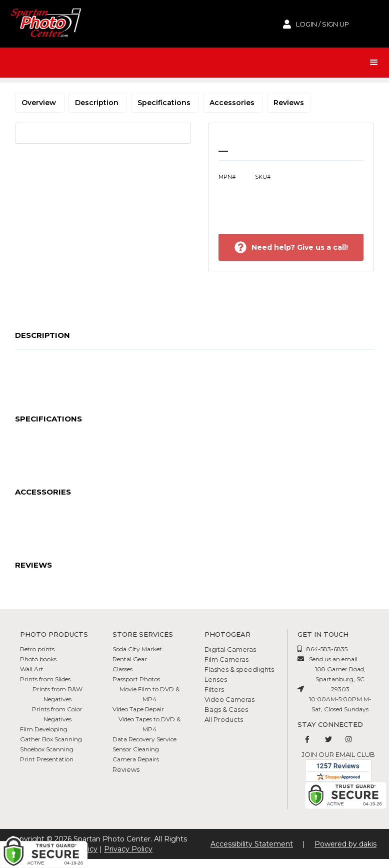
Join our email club (338, 754)
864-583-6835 (327, 649)
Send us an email (333, 659)
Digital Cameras (230, 649)
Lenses (216, 679)
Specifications (165, 103)
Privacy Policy (128, 849)
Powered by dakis (345, 844)
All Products (224, 719)
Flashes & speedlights (239, 669)
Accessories (233, 103)
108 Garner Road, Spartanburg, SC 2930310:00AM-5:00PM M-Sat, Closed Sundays (340, 689)
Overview (40, 103)
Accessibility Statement (252, 844)
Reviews (289, 103)
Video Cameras (229, 699)
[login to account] (316, 24)
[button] (374, 63)
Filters (214, 689)
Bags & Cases (226, 709)
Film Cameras (226, 659)
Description (98, 103)
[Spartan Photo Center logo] (45, 24)
